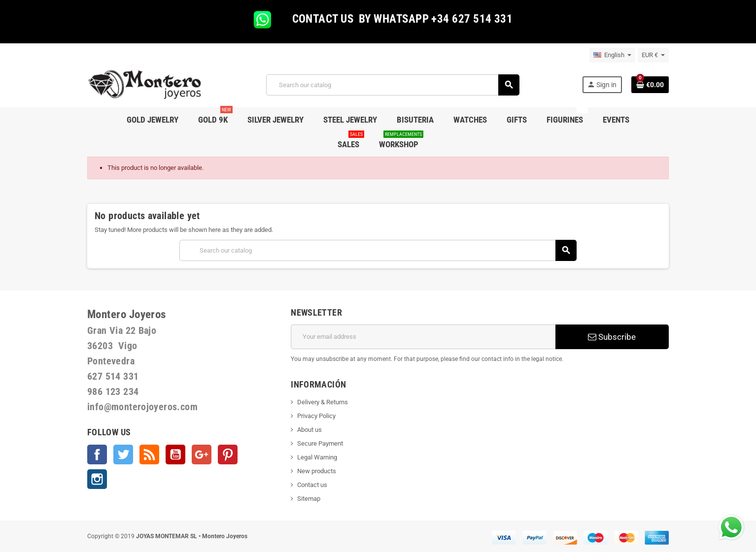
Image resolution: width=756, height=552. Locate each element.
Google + (202, 455)
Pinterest (228, 455)
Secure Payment (320, 443)
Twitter (123, 455)
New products (317, 471)
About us (309, 430)
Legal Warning (317, 457)
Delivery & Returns (323, 402)
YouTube (175, 455)
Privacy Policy (316, 416)
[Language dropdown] (612, 55)
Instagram (97, 479)
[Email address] (423, 337)
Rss (149, 455)
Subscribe (612, 337)
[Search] (393, 85)
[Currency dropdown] (653, 55)
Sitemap (309, 499)
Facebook (97, 455)
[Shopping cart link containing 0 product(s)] (650, 85)
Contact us (312, 485)
